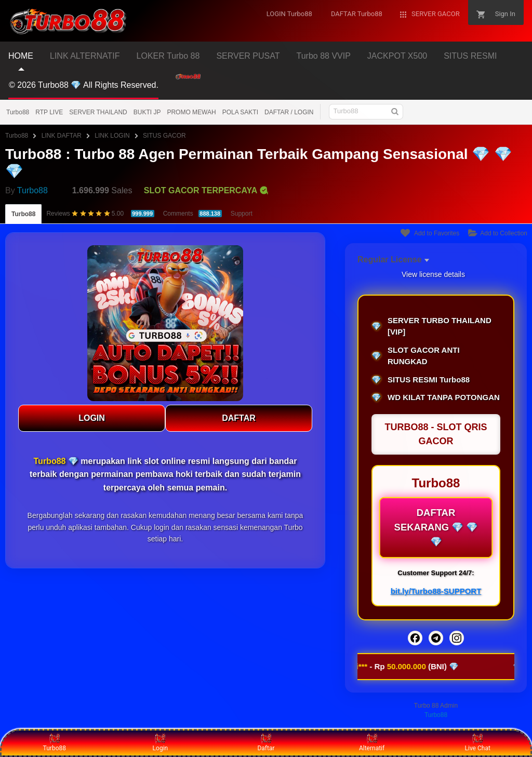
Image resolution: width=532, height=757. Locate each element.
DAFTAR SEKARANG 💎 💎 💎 (436, 527)
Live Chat (478, 742)
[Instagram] (457, 638)
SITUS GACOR (164, 136)
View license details (433, 274)
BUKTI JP (147, 112)
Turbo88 (18, 112)
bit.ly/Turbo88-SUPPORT (436, 591)
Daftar (266, 742)
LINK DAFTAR (62, 136)
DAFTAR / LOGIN (289, 112)
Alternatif (372, 742)
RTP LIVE (49, 112)
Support (242, 214)
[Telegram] (436, 638)
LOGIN (92, 418)
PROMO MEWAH (191, 112)
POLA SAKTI (240, 112)
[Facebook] (415, 638)
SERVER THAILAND (98, 112)
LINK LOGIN (112, 136)
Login (161, 742)
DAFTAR (239, 418)
